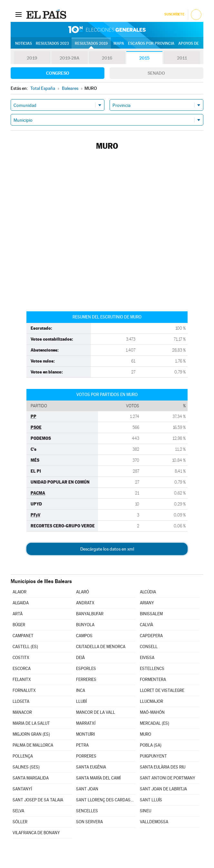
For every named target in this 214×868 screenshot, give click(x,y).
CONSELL (149, 647)
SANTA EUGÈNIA (91, 767)
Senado (156, 73)
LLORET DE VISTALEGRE (162, 690)
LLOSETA (21, 701)
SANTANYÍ (22, 789)
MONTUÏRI (85, 734)
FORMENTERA (153, 679)
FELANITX (22, 679)
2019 (32, 58)
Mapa (119, 43)
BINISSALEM (151, 614)
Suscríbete (174, 14)
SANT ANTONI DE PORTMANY (168, 778)
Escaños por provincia (151, 43)
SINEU (146, 811)
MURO (146, 734)
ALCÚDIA (148, 592)
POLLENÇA (23, 756)
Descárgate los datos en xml (107, 549)
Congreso (58, 73)
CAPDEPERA (151, 636)
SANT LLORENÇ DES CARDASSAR (106, 800)
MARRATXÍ (86, 723)
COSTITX (21, 658)
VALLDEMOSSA (154, 822)
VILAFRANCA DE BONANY (36, 833)
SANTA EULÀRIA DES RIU (163, 767)
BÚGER (19, 625)
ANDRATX (85, 603)
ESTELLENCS (152, 669)
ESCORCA (22, 669)
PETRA (82, 745)
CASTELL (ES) (25, 647)
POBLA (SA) (151, 745)
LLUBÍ (81, 701)
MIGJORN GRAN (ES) (31, 734)
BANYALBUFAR (90, 614)
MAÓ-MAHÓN (152, 712)
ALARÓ (83, 592)
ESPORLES (86, 669)
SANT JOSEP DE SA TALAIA (38, 800)
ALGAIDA (21, 603)
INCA (81, 690)
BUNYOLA (85, 625)
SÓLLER (20, 822)
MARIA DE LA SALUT (31, 723)
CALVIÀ (146, 625)
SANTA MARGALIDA (31, 778)
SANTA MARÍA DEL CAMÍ (98, 778)
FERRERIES (86, 679)
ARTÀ (18, 614)
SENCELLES (87, 811)
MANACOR (22, 712)
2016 (107, 58)
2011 (182, 58)
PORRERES (86, 756)
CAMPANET (23, 636)
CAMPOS (84, 636)
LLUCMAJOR (151, 701)
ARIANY (147, 603)
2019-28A (69, 58)
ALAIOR (19, 592)
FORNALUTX (24, 690)
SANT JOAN (87, 789)
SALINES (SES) (26, 767)
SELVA (18, 811)
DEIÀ (80, 658)
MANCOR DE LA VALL (96, 712)
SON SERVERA (89, 822)
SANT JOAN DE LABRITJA (163, 789)
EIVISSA (147, 658)
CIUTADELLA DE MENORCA (101, 647)
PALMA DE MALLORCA (33, 745)
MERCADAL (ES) (155, 723)
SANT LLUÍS (151, 800)
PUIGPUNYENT (153, 756)
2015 (144, 58)
